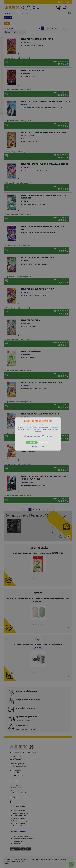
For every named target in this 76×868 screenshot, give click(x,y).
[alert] (38, 434)
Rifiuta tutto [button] (45, 443)
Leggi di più (38, 432)
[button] (38, 434)
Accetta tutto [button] (32, 443)
